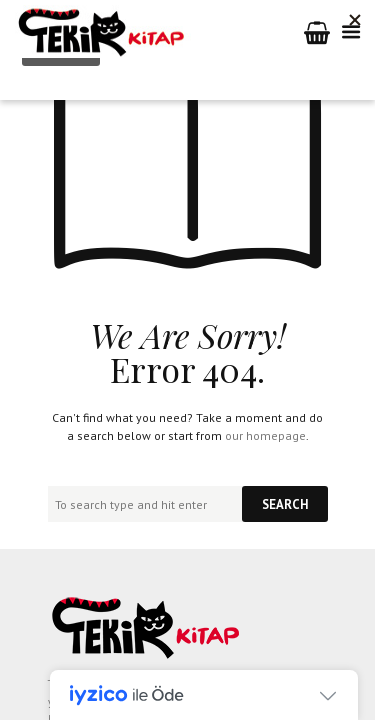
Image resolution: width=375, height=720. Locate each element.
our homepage (265, 435)
